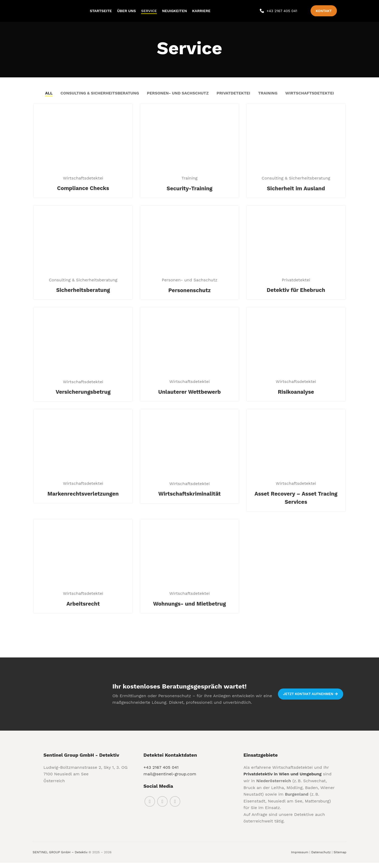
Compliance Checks (82, 193)
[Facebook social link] (150, 806)
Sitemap (340, 857)
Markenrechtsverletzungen (82, 500)
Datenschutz (321, 857)
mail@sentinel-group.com (170, 779)
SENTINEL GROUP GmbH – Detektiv (60, 857)
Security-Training (190, 193)
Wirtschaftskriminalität (189, 501)
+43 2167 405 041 (161, 772)
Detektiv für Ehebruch (297, 296)
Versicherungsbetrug (82, 398)
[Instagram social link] (162, 806)
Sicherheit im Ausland (297, 193)
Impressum (300, 857)
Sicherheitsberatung (82, 296)
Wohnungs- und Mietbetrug (189, 611)
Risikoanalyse (297, 398)
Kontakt (324, 13)
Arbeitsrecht (82, 611)
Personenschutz (190, 296)
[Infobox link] (279, 13)
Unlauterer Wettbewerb (190, 398)
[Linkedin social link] (175, 806)
